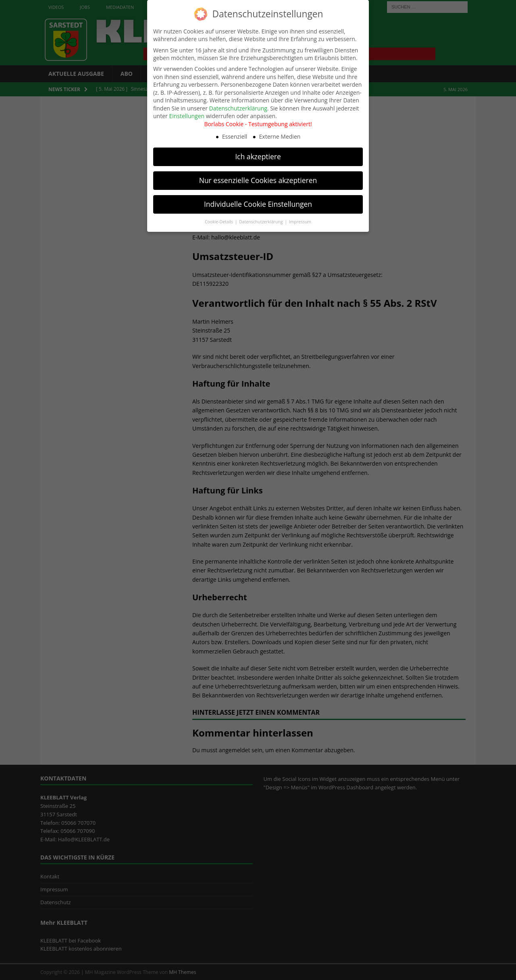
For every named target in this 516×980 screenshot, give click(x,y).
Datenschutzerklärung (238, 106)
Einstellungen (187, 114)
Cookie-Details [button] (220, 220)
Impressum (300, 220)
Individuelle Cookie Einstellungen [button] (258, 202)
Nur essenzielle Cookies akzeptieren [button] (258, 179)
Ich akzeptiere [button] (258, 155)
